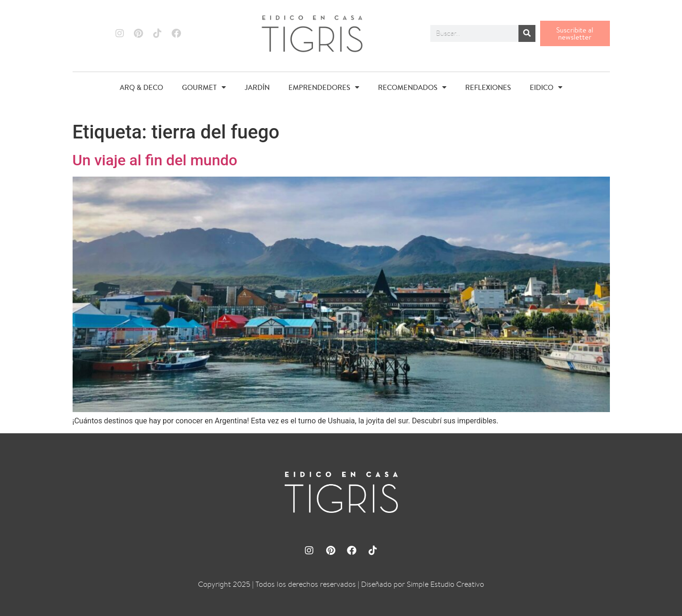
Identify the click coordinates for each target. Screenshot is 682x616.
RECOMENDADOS (412, 87)
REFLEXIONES (488, 87)
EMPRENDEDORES (324, 87)
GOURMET (204, 87)
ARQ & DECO (141, 87)
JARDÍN (257, 87)
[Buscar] (527, 33)
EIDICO (546, 87)
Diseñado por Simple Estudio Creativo (423, 584)
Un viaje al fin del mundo (155, 160)
